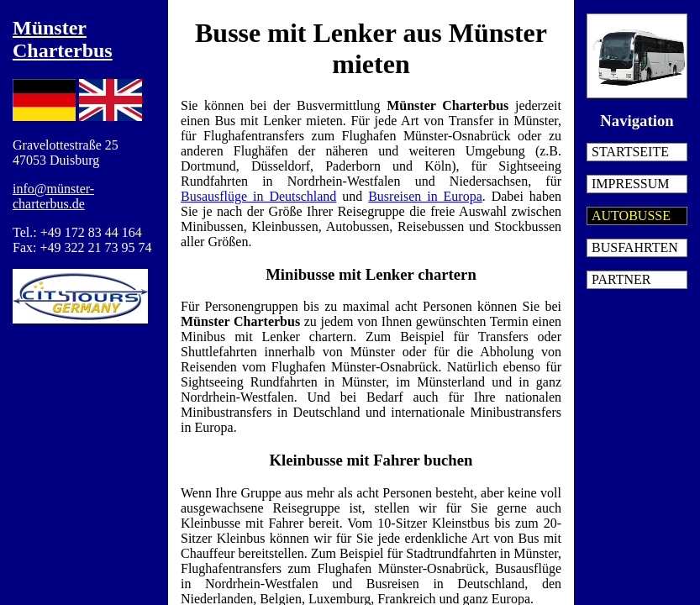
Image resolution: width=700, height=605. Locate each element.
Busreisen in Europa (425, 196)
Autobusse (631, 216)
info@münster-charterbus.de (53, 196)
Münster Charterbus (63, 39)
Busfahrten (635, 247)
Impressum (630, 184)
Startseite (630, 152)
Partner (621, 279)
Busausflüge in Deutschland (258, 196)
